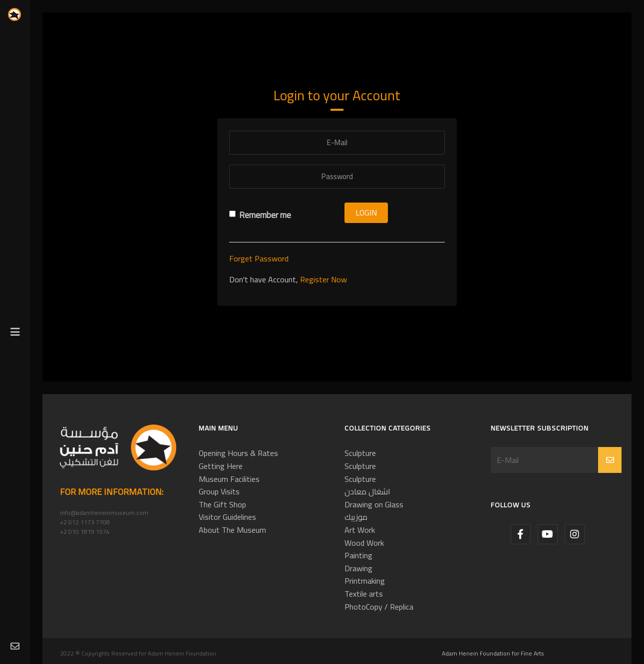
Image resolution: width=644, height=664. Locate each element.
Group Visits (219, 491)
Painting (358, 555)
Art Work (360, 530)
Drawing (358, 568)
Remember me (260, 215)
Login (366, 213)
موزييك (356, 517)
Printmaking (365, 581)
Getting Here (221, 466)
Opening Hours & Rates (238, 453)
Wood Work (364, 543)
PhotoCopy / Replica (379, 607)
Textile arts (364, 594)
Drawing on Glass (374, 504)
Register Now (323, 279)
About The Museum (232, 530)
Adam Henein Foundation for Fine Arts (493, 653)
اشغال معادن (367, 491)
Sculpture (360, 453)
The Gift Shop (222, 504)
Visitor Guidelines (227, 517)
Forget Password (259, 258)
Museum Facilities (229, 479)
